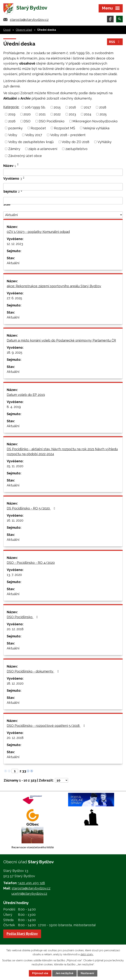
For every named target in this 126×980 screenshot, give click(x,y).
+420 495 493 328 (31, 883)
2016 (72, 107)
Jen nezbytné (64, 973)
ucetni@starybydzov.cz (29, 894)
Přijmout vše (40, 973)
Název (10, 166)
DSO (27, 121)
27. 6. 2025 (14, 298)
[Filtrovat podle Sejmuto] (63, 201)
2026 (12, 121)
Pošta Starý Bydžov (22, 934)
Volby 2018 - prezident (68, 135)
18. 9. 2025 (15, 352)
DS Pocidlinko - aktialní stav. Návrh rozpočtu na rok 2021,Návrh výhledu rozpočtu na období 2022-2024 (62, 451)
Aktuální (13, 263)
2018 (103, 107)
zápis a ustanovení (43, 149)
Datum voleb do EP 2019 (26, 395)
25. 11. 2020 (15, 466)
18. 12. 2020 (15, 683)
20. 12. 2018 (15, 629)
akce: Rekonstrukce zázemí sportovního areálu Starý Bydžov (54, 286)
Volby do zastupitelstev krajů (31, 142)
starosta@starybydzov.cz (29, 20)
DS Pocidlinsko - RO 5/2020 (32, 508)
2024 (88, 114)
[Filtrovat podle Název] (63, 172)
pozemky (15, 128)
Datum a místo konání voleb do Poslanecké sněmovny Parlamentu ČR (61, 340)
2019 (12, 114)
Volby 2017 (34, 135)
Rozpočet (38, 128)
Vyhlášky (105, 142)
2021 (42, 114)
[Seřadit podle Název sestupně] (18, 165)
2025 (103, 114)
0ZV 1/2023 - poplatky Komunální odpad (38, 232)
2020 (27, 114)
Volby (13, 135)
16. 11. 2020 (15, 520)
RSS (115, 42)
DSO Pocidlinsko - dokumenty (33, 671)
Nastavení (87, 973)
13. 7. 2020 (14, 575)
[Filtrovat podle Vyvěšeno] (63, 187)
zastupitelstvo (76, 149)
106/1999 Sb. (35, 107)
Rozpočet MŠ (65, 128)
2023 (72, 114)
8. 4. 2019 (14, 407)
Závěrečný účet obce (25, 156)
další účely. (87, 954)
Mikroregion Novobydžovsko (95, 121)
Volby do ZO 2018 (76, 142)
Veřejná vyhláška (96, 128)
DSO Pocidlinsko (52, 121)
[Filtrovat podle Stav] (63, 215)
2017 (87, 107)
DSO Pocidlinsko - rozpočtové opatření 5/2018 (47, 726)
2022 (57, 114)
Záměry (14, 149)
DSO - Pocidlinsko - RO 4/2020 (31, 563)
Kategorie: (11, 107)
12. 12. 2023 (15, 244)
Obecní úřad (24, 30)
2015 (57, 107)
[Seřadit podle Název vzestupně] (18, 164)
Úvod (7, 30)
